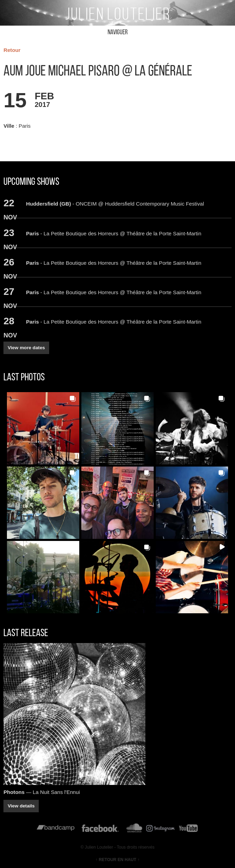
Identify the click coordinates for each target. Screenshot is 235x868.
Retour (12, 50)
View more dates (26, 348)
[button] (43, 428)
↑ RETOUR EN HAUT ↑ (117, 860)
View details (21, 806)
